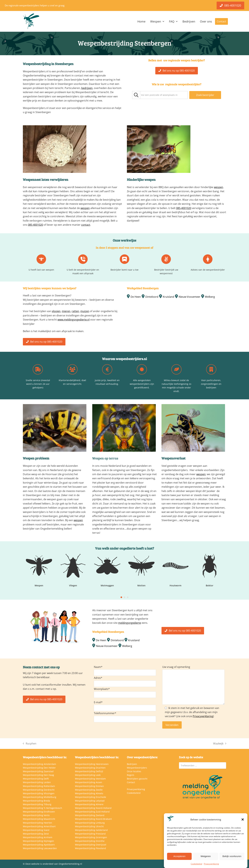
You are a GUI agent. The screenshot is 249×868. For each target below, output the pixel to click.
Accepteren (179, 856)
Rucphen (30, 744)
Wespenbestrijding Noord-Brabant (93, 819)
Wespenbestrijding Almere (89, 804)
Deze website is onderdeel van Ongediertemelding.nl (54, 864)
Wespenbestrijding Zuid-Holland (92, 812)
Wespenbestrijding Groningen (91, 837)
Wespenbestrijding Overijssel (91, 845)
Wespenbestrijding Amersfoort (39, 826)
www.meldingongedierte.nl (74, 320)
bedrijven (87, 88)
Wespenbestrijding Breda (36, 801)
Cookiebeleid (196, 864)
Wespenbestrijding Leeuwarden (40, 848)
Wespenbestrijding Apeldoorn (39, 845)
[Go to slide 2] (124, 597)
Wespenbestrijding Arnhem (38, 837)
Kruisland (168, 297)
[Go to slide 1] (121, 597)
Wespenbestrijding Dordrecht (39, 790)
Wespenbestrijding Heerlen (37, 823)
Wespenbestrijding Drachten (90, 768)
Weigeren (206, 856)
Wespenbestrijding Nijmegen (38, 841)
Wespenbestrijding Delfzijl (89, 771)
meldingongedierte (130, 623)
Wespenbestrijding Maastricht (39, 819)
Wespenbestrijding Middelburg (40, 797)
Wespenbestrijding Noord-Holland (93, 808)
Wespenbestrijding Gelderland (91, 830)
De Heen (136, 297)
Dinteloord (152, 297)
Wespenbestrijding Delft (36, 779)
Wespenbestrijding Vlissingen (39, 793)
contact (86, 225)
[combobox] (164, 95)
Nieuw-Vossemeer (190, 297)
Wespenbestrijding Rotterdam (39, 786)
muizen (85, 311)
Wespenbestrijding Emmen (89, 786)
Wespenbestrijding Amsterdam (39, 764)
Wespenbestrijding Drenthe (90, 841)
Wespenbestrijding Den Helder (39, 768)
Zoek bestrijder (205, 95)
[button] (243, 819)
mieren (66, 311)
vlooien (56, 311)
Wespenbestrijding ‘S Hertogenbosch (42, 808)
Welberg (210, 297)
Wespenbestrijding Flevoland (90, 848)
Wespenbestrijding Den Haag (38, 775)
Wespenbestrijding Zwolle (89, 790)
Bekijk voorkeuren (232, 856)
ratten (75, 311)
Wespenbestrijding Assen (89, 782)
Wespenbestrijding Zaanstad (38, 771)
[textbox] (159, 95)
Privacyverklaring (211, 864)
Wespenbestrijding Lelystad (90, 801)
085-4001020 (35, 225)
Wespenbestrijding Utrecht (89, 826)
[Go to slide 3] (128, 597)
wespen (85, 208)
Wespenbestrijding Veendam (90, 779)
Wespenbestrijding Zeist (36, 834)
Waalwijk (220, 744)
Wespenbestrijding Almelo (89, 793)
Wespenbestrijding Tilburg (37, 804)
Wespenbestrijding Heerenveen (92, 764)
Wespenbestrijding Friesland (90, 834)
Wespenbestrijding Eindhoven (39, 812)
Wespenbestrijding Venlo (36, 815)
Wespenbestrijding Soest (36, 830)
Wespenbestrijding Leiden (37, 782)
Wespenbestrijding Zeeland (90, 815)
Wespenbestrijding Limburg (90, 823)
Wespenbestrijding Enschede (91, 797)
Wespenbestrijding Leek (88, 775)
